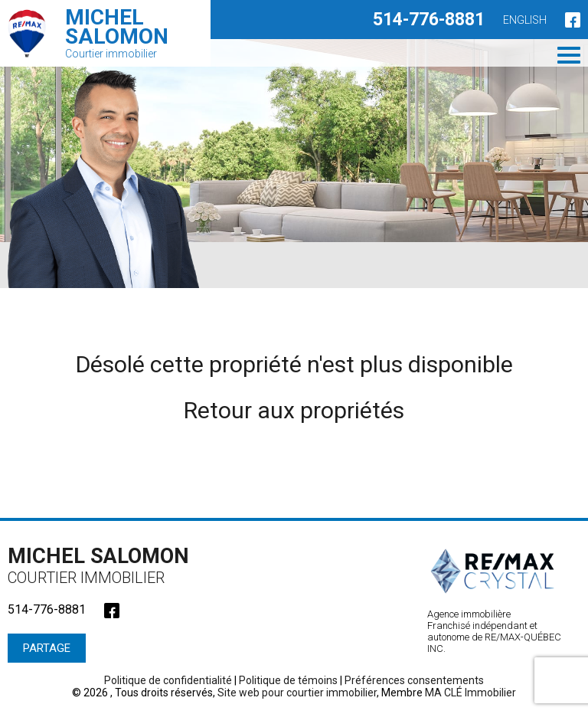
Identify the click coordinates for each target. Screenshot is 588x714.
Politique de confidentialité (168, 680)
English (525, 20)
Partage (47, 648)
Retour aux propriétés (294, 410)
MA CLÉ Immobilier (470, 693)
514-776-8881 (429, 20)
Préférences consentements (414, 680)
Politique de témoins (288, 680)
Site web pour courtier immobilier (297, 693)
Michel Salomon (103, 565)
